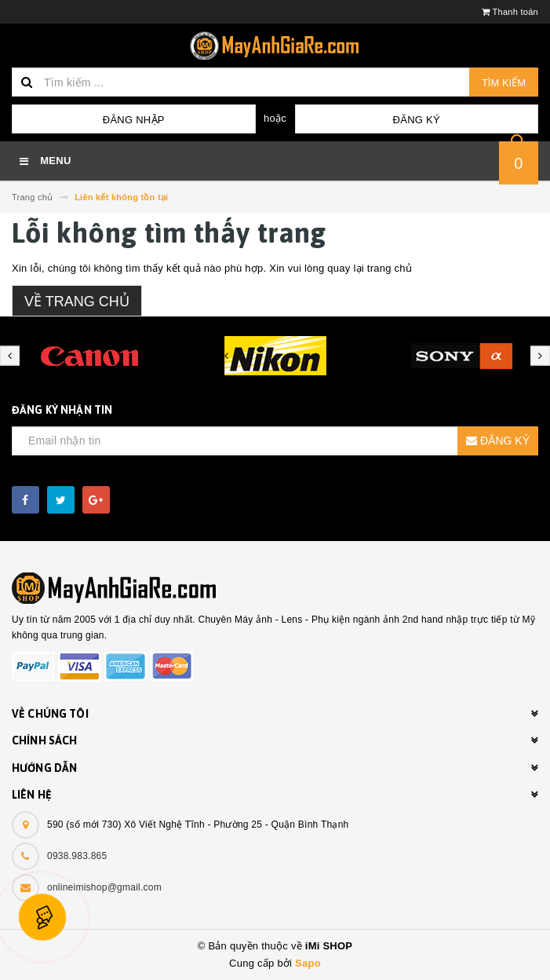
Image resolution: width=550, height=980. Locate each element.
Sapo (308, 963)
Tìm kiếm (504, 83)
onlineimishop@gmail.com (104, 887)
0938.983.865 (77, 856)
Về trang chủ (77, 302)
